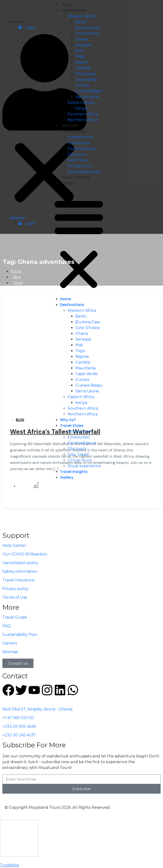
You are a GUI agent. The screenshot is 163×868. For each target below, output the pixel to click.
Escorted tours (82, 149)
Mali (79, 51)
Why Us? (70, 126)
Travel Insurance (18, 580)
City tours (77, 154)
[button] (44, 124)
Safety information (20, 571)
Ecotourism (79, 143)
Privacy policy (15, 589)
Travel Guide (15, 617)
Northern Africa (83, 120)
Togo (80, 56)
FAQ (6, 626)
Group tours (80, 166)
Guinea (82, 85)
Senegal (83, 45)
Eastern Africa (81, 103)
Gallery (69, 183)
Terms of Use (15, 597)
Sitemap (10, 652)
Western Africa (82, 16)
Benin (81, 22)
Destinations (74, 10)
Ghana (82, 39)
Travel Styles (74, 131)
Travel (18, 283)
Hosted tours (80, 137)
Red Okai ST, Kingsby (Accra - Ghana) (38, 709)
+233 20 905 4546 (19, 726)
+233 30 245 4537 (19, 735)
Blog (17, 277)
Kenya (81, 108)
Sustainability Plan (20, 635)
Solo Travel (78, 160)
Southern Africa (83, 114)
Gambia (83, 68)
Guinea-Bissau (89, 91)
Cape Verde (86, 80)
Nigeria (82, 62)
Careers (10, 643)
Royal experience (84, 172)
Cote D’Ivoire (87, 33)
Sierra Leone (87, 97)
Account (17, 22)
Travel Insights (76, 177)
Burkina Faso (88, 28)
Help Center (14, 546)
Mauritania (85, 74)
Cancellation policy (20, 563)
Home (67, 5)
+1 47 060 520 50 (18, 718)
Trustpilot (10, 865)
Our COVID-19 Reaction (25, 554)
